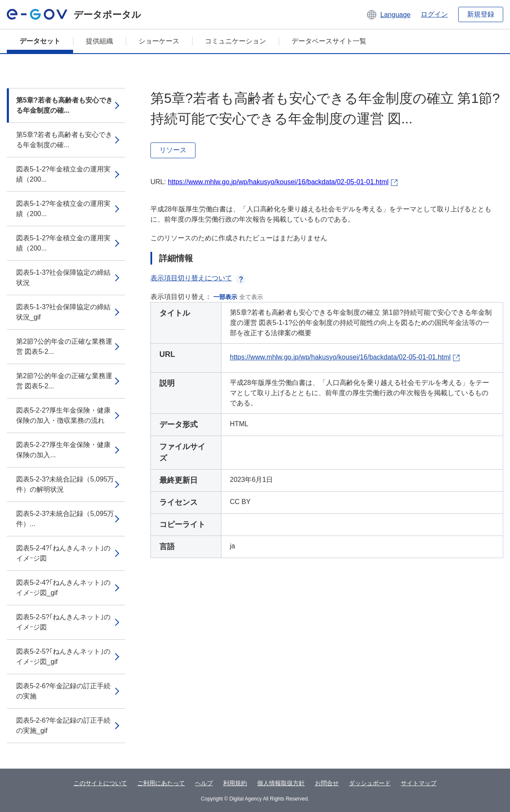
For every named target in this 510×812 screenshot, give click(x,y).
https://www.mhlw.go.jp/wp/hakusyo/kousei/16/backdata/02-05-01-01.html (278, 182)
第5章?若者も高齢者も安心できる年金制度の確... (64, 105)
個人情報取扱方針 (281, 783)
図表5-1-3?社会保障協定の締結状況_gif (63, 312)
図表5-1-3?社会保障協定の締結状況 (63, 278)
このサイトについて (100, 783)
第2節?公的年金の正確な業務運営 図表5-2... (64, 346)
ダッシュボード (370, 783)
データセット (40, 41)
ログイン (434, 14)
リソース (173, 150)
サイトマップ (419, 783)
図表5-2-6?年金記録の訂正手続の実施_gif (63, 725)
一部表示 (225, 297)
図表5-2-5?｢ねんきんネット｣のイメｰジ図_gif (63, 657)
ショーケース (159, 41)
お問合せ (327, 783)
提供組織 (99, 41)
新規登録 (481, 14)
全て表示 (251, 297)
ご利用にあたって (161, 783)
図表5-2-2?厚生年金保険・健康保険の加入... (63, 450)
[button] (388, 14)
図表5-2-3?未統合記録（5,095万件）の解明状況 (65, 484)
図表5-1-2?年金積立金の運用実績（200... (63, 174)
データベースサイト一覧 (329, 41)
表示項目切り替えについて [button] (198, 278)
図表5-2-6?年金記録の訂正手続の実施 (63, 691)
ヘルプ (204, 783)
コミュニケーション (235, 41)
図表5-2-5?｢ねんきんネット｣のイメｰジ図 (63, 622)
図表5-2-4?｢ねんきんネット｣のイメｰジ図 (63, 553)
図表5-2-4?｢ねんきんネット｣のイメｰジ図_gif (63, 588)
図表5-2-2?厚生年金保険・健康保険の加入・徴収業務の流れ (63, 415)
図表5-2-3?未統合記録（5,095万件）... (65, 519)
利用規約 (235, 783)
